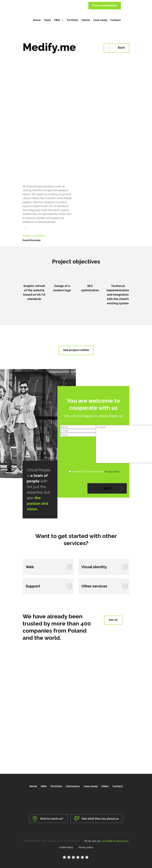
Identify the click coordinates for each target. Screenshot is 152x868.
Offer (59, 20)
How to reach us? (52, 819)
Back (121, 48)
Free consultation (105, 5)
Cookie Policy (66, 847)
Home (37, 20)
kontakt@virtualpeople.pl (115, 841)
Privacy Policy (113, 472)
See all (113, 620)
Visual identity (94, 567)
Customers (73, 786)
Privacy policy (86, 847)
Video (105, 786)
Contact (115, 20)
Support (33, 586)
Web (30, 567)
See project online (76, 350)
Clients (86, 20)
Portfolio (73, 20)
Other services (94, 586)
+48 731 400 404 (92, 841)
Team (47, 20)
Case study (100, 20)
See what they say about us (100, 819)
